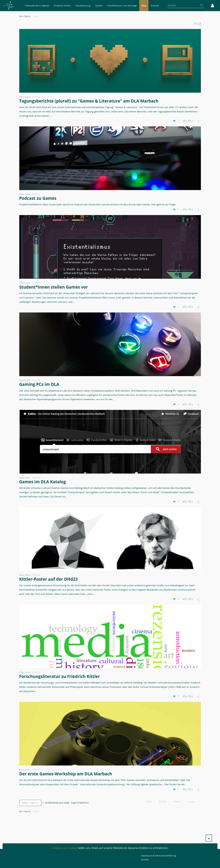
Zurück (163, 801)
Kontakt (145, 860)
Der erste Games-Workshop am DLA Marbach (66, 774)
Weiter (177, 801)
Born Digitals (25, 16)
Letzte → (193, 801)
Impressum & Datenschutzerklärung (159, 856)
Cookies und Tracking (64, 848)
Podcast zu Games (38, 198)
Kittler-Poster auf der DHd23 (49, 579)
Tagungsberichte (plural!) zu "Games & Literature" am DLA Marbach (89, 101)
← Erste (148, 801)
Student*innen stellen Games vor (54, 287)
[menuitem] (37, 6)
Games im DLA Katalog (43, 482)
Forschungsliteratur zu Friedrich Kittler (60, 676)
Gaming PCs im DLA (39, 384)
